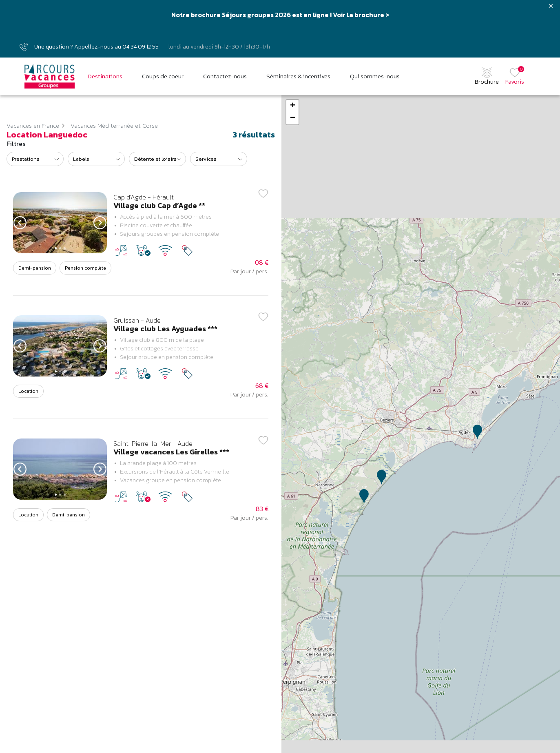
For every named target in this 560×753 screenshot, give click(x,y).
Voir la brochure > (361, 15)
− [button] (293, 118)
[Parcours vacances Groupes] (50, 76)
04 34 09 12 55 (141, 47)
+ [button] (293, 106)
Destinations (105, 76)
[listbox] (35, 159)
